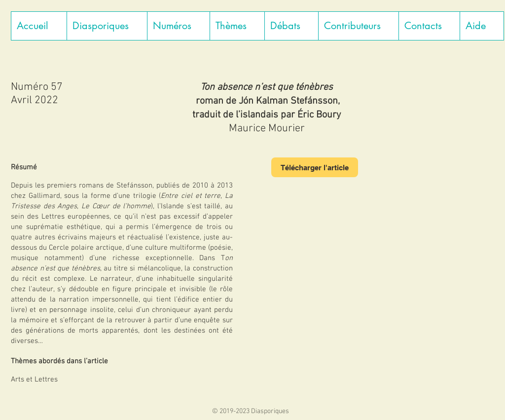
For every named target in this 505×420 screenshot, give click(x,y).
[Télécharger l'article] (315, 167)
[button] (107, 26)
